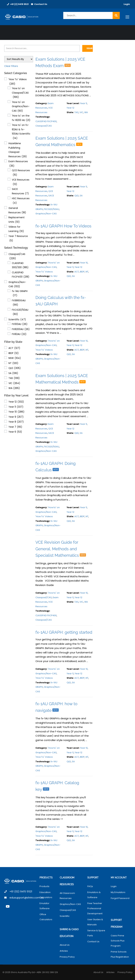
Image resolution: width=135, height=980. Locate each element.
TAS (14, 378)
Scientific (17, 320)
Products (44, 886)
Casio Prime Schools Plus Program (118, 941)
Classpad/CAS (17, 257)
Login (127, 4)
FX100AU (20, 324)
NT (13, 363)
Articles (64, 951)
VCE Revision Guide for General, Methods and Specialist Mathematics (62, 549)
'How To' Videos (18, 82)
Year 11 (16, 407)
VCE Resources (21, 182)
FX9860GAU (19, 303)
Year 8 (16, 422)
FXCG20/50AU (20, 312)
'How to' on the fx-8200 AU (21, 118)
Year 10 (16, 412)
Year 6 (15, 432)
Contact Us (41, 4)
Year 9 (16, 417)
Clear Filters (11, 66)
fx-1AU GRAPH (20, 294)
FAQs (90, 886)
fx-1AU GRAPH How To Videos (63, 226)
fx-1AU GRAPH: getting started (64, 632)
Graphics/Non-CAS (17, 285)
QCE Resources (21, 173)
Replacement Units (17, 220)
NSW (15, 358)
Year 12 (16, 402)
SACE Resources (20, 191)
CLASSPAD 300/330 (20, 266)
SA (13, 373)
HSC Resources (21, 201)
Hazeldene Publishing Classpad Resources (18, 150)
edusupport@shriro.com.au (27, 898)
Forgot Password (120, 898)
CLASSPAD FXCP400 (21, 275)
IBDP (14, 353)
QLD (15, 368)
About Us (65, 945)
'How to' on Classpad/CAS (20, 93)
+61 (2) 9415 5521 (19, 4)
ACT (14, 348)
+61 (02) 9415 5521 (21, 891)
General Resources (17, 211)
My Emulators (118, 892)
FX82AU (19, 334)
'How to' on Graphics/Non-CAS (21, 107)
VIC (14, 383)
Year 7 (15, 427)
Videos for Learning (16, 229)
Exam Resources (18, 164)
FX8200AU (21, 329)
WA (14, 388)
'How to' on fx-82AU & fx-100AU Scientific (21, 132)
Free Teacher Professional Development (95, 908)
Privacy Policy (67, 957)
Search (90, 48)
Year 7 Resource (18, 239)
